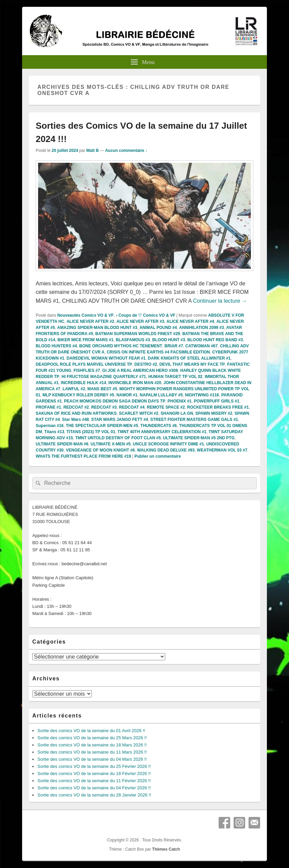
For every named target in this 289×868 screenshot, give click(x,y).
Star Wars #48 (76, 420)
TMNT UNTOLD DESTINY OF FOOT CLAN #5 (118, 438)
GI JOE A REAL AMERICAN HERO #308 (140, 370)
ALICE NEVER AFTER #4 (190, 321)
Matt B (93, 151)
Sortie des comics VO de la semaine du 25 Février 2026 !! (94, 766)
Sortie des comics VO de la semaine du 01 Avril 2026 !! (91, 731)
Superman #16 (50, 426)
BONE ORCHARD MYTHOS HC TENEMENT (121, 346)
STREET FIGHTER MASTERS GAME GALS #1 (194, 420)
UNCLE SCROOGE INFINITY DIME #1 (168, 444)
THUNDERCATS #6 (159, 426)
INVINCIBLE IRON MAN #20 (135, 383)
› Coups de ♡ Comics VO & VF (146, 315)
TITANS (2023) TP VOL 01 (91, 432)
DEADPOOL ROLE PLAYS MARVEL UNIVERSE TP (84, 364)
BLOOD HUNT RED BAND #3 (215, 340)
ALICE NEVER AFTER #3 (140, 321)
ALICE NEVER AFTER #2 (90, 321)
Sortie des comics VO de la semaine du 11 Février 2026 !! (94, 781)
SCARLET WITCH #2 (139, 413)
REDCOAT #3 (104, 407)
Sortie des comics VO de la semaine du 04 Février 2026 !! (94, 788)
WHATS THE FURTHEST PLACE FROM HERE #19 (83, 456)
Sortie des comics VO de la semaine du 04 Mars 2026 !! (92, 759)
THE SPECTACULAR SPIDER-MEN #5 (102, 426)
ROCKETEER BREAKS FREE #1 (218, 407)
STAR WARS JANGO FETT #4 (120, 420)
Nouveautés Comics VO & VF (85, 315)
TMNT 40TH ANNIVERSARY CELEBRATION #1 (162, 432)
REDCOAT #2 (76, 407)
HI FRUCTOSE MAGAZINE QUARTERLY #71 (104, 377)
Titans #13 (54, 432)
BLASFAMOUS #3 (133, 340)
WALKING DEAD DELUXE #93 (166, 450)
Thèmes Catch (166, 849)
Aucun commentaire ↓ (126, 151)
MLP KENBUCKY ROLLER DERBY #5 (78, 395)
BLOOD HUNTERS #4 (56, 346)
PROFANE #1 (48, 407)
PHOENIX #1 (180, 401)
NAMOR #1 (127, 395)
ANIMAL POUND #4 (158, 328)
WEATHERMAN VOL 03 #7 (222, 450)
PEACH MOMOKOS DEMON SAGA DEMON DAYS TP (115, 401)
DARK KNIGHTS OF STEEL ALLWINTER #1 (189, 358)
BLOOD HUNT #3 (169, 340)
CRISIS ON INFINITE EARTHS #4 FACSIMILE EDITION (158, 352)
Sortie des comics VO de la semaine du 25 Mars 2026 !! (92, 738)
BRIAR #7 (174, 346)
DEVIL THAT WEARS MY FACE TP (192, 364)
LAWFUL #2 (74, 389)
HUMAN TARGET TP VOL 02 (175, 377)
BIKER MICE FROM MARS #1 (86, 340)
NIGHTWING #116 (202, 395)
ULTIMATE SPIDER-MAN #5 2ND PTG (199, 438)
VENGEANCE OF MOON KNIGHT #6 (100, 450)
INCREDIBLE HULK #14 (83, 383)
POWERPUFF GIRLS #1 (216, 401)
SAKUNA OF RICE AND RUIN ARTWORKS (76, 413)
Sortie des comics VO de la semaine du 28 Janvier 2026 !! (94, 795)
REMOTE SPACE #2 (166, 407)
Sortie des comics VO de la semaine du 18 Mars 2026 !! (92, 745)
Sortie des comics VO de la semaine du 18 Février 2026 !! (94, 774)
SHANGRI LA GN (177, 413)
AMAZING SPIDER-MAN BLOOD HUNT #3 (97, 328)
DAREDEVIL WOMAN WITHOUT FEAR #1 (106, 358)
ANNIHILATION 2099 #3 (202, 328)
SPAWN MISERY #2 (214, 413)
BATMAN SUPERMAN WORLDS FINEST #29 (138, 334)
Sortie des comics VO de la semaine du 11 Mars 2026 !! (92, 752)
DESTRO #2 (146, 364)
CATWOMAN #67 (201, 346)
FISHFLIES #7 (87, 370)
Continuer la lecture (220, 301)
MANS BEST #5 (102, 389)
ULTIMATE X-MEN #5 (111, 444)
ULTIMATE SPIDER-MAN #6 (62, 444)
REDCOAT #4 (132, 407)
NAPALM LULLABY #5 (161, 395)
